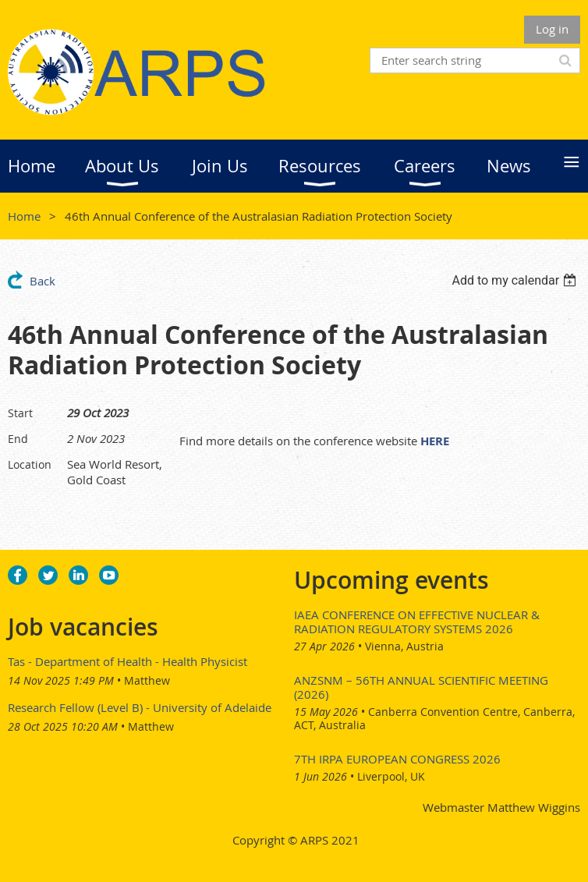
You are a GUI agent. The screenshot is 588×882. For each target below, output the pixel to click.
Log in (552, 29)
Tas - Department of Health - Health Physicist (128, 661)
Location (30, 464)
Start (20, 413)
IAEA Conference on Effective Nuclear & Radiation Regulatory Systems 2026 (417, 622)
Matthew (147, 680)
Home (24, 216)
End (18, 439)
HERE (435, 441)
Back (43, 281)
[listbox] (516, 280)
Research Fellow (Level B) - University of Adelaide (140, 707)
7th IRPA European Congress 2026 (397, 759)
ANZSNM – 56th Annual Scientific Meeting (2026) (421, 687)
